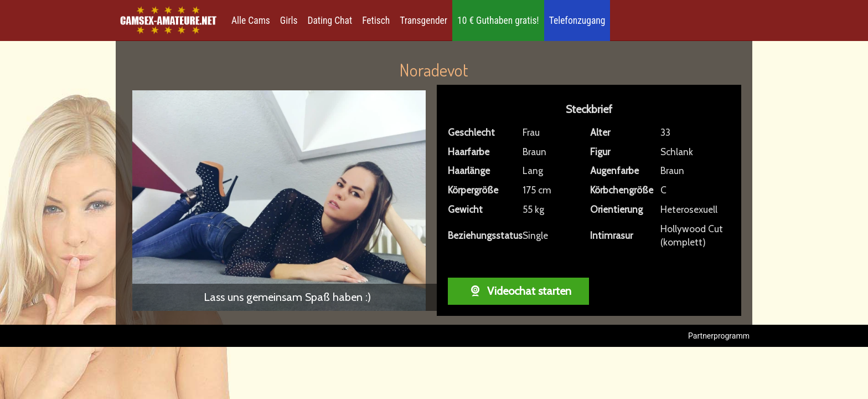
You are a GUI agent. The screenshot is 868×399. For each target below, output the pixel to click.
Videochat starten (518, 291)
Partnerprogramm (719, 336)
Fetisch (376, 21)
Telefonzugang (577, 21)
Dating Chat (330, 21)
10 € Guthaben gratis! (498, 21)
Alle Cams (251, 21)
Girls (289, 21)
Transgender (423, 21)
